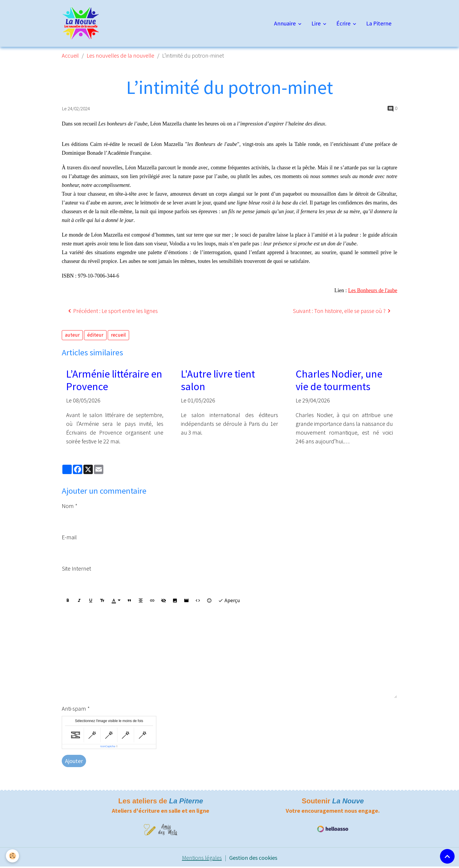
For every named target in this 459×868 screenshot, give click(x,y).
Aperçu (229, 601)
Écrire (344, 23)
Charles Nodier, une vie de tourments (339, 380)
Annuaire (285, 23)
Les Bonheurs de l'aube (373, 290)
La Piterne (379, 23)
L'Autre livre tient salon (218, 380)
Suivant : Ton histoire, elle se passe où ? (343, 311)
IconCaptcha (108, 746)
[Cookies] (12, 856)
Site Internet (76, 568)
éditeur (95, 335)
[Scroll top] (447, 856)
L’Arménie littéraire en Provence (114, 380)
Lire (317, 23)
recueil (118, 335)
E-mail (69, 537)
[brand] (82, 23)
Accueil (70, 55)
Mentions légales (202, 858)
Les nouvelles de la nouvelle (120, 55)
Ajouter (74, 761)
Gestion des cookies (253, 858)
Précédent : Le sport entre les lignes (112, 311)
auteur (72, 335)
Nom (68, 506)
